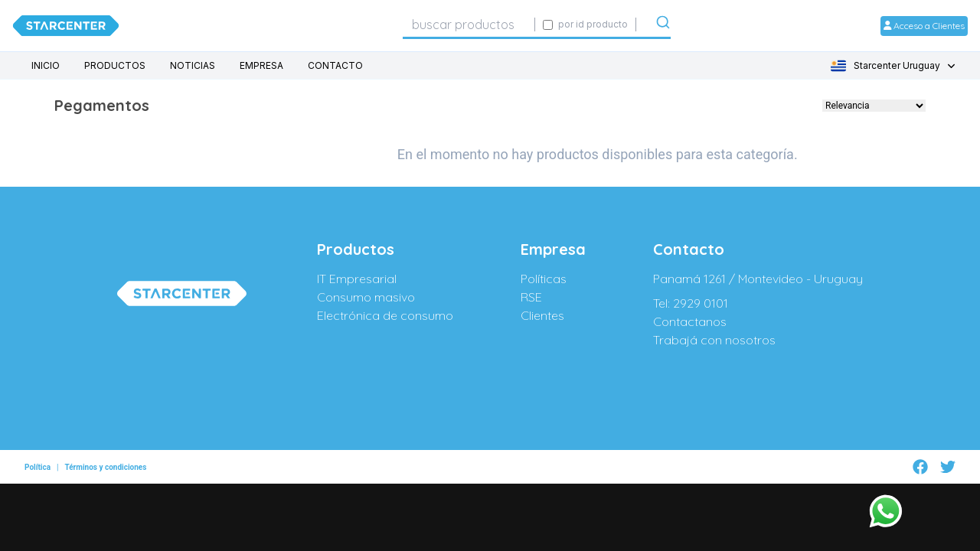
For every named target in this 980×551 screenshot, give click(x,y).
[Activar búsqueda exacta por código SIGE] (548, 25)
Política (38, 460)
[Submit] (663, 25)
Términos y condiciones (105, 460)
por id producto (593, 24)
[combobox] (469, 24)
